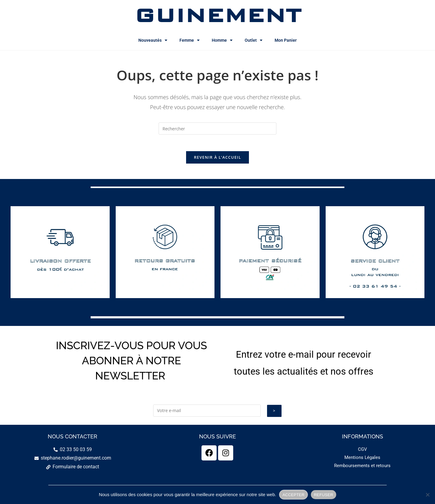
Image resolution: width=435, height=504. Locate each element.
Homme (222, 40)
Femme (190, 40)
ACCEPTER (293, 495)
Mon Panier (286, 40)
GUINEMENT (218, 15)
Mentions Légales (362, 459)
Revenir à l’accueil (217, 159)
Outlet (254, 40)
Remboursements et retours (362, 467)
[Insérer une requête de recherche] (217, 128)
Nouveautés (153, 40)
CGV (362, 451)
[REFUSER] (427, 495)
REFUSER (324, 495)
